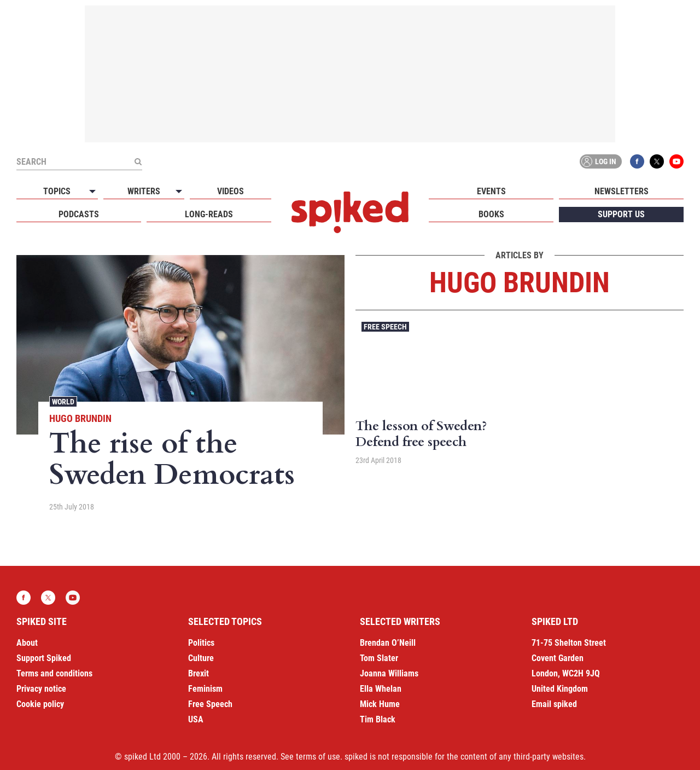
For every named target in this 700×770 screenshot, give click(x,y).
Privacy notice (41, 689)
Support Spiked (44, 658)
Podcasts (79, 214)
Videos (231, 191)
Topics (57, 191)
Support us (621, 214)
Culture (201, 658)
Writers (144, 191)
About (27, 643)
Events (491, 191)
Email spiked (554, 704)
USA (196, 719)
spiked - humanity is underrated (350, 212)
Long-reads (209, 214)
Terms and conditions (54, 673)
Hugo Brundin (80, 418)
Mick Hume (380, 704)
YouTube (676, 161)
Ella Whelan (381, 689)
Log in (599, 161)
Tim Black (378, 719)
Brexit (199, 673)
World (63, 402)
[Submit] (138, 161)
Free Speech (385, 327)
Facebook (637, 161)
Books (491, 214)
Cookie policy (40, 704)
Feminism (205, 689)
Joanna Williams (389, 673)
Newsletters (622, 191)
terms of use (318, 757)
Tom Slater (379, 658)
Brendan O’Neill (388, 643)
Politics (201, 643)
